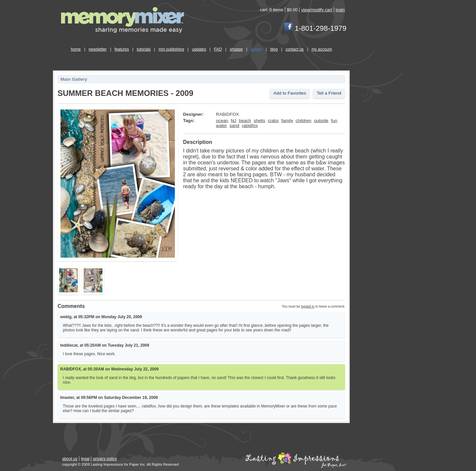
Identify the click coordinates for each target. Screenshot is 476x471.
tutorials (144, 49)
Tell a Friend (329, 93)
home (76, 49)
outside (321, 121)
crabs (273, 121)
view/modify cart (317, 10)
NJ (234, 121)
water (221, 126)
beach (245, 121)
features (122, 49)
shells (259, 121)
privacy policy (105, 459)
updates (199, 49)
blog (274, 49)
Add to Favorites (290, 93)
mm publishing (171, 49)
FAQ (218, 49)
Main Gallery (74, 79)
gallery (256, 49)
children (303, 121)
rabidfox (250, 126)
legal (85, 459)
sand (234, 126)
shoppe (236, 49)
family (287, 121)
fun (334, 121)
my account (321, 49)
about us (70, 459)
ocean (222, 121)
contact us (295, 49)
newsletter (98, 49)
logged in (308, 306)
